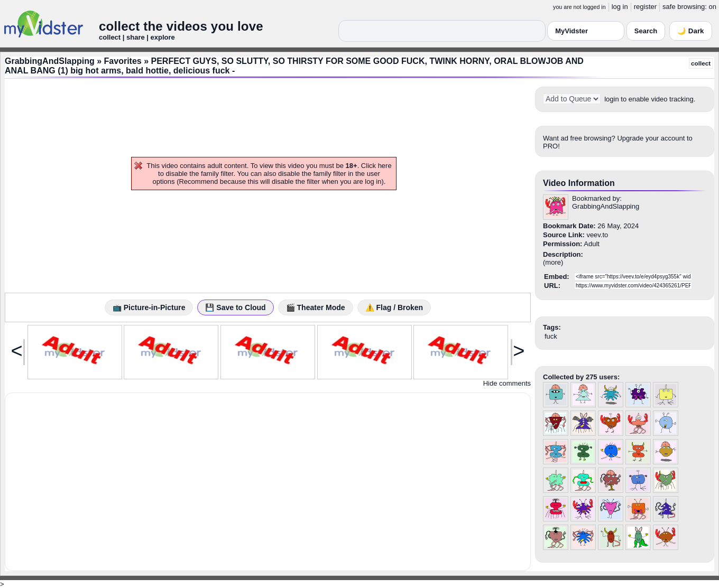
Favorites (123, 61)
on (713, 7)
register (645, 7)
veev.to (597, 235)
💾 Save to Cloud (235, 307)
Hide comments (507, 383)
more (553, 262)
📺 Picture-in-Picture (149, 307)
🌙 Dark (690, 31)
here (385, 166)
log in (620, 7)
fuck (551, 336)
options (164, 181)
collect (701, 63)
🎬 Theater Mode (316, 307)
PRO (550, 146)
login (611, 99)
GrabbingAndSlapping (50, 61)
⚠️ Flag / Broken (394, 307)
